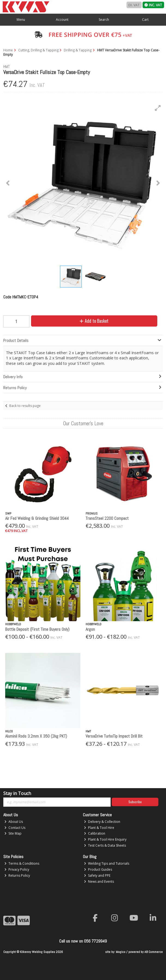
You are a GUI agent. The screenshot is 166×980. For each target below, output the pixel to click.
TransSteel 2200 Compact (107, 518)
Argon (90, 629)
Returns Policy (17, 875)
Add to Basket (94, 321)
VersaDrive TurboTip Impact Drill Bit (114, 736)
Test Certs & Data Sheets (105, 845)
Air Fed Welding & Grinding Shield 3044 (37, 518)
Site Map (13, 833)
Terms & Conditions (22, 863)
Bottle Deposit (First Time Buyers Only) (37, 629)
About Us (14, 822)
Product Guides (98, 869)
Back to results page (25, 406)
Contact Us (15, 828)
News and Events (99, 881)
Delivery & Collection (102, 822)
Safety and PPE (97, 875)
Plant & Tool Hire (99, 828)
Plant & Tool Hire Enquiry (105, 839)
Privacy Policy (17, 869)
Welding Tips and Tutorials (107, 863)
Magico (121, 952)
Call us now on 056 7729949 (83, 941)
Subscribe (135, 802)
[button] (158, 108)
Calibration (95, 833)
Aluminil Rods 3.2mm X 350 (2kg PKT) (36, 736)
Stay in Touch (17, 794)
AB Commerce (154, 952)
